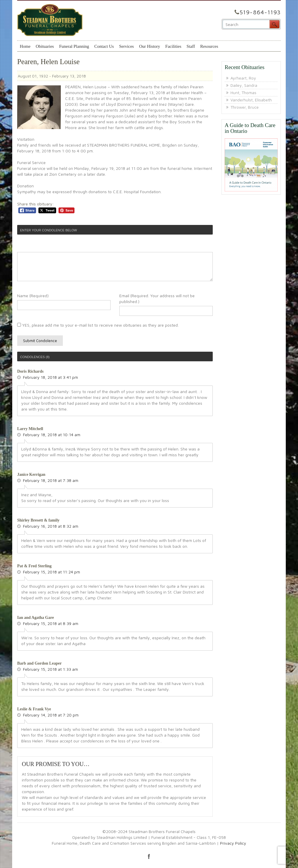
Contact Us (104, 46)
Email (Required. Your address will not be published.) (157, 299)
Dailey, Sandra (244, 85)
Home (25, 46)
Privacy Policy (233, 843)
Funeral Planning (74, 46)
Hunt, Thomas (243, 93)
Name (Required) (33, 296)
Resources (209, 46)
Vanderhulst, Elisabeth (251, 100)
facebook (149, 856)
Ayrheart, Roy (243, 78)
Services (126, 46)
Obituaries (45, 46)
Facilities (173, 46)
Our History (150, 46)
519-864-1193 (260, 12)
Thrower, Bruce (245, 107)
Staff (191, 46)
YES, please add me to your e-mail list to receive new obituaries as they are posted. (98, 325)
